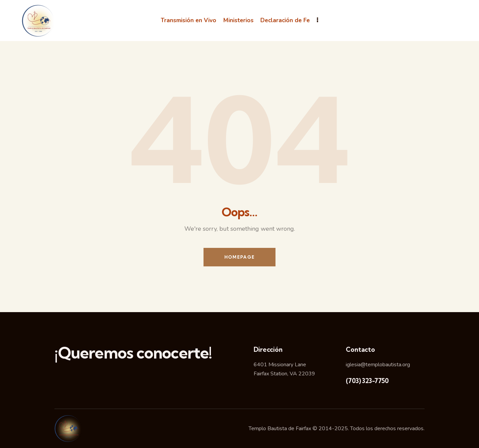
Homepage (239, 257)
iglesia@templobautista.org (378, 365)
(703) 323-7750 (367, 381)
